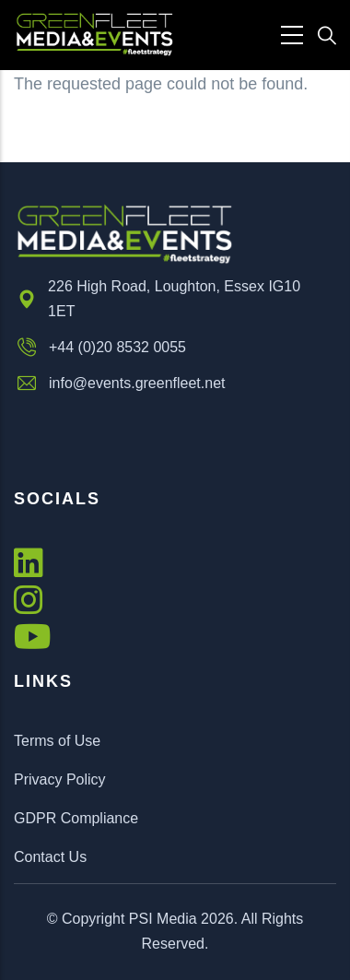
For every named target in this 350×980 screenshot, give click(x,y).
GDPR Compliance (76, 818)
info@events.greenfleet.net (119, 384)
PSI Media (163, 919)
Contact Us (50, 857)
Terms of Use (57, 741)
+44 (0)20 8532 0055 (100, 348)
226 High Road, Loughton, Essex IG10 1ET (157, 299)
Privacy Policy (60, 779)
